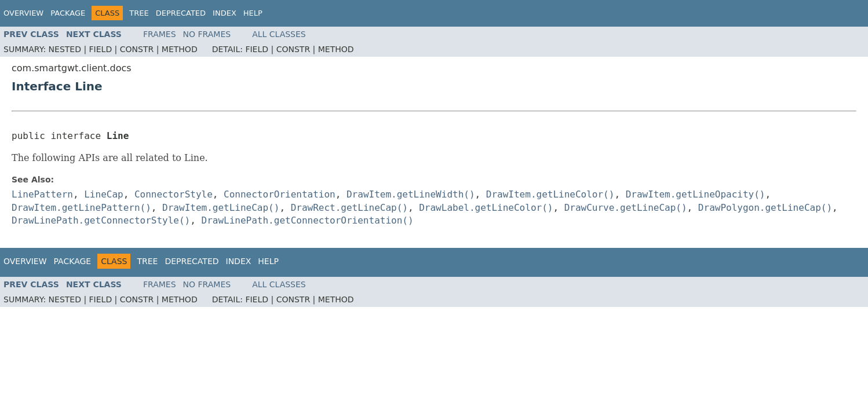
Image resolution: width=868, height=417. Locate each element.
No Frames (207, 34)
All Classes (279, 34)
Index (225, 13)
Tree (139, 13)
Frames (160, 34)
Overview (23, 13)
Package (68, 13)
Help (253, 13)
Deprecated (181, 13)
